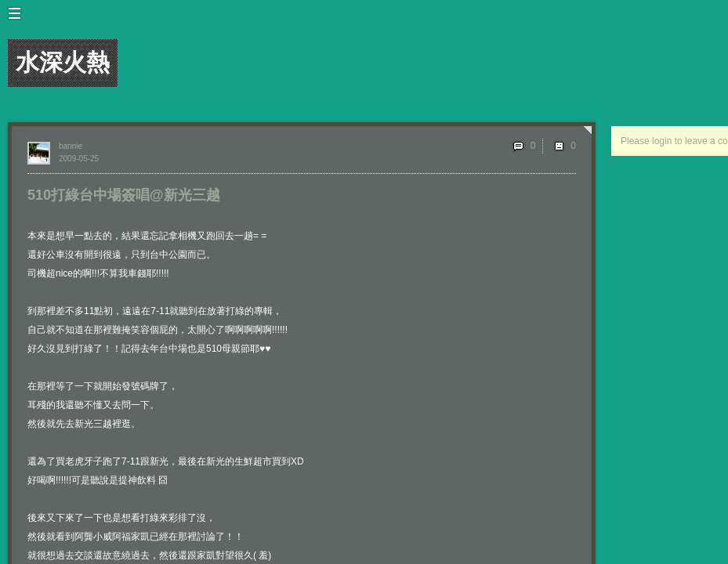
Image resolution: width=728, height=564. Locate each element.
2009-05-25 (79, 159)
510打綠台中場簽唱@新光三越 (124, 195)
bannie (71, 146)
